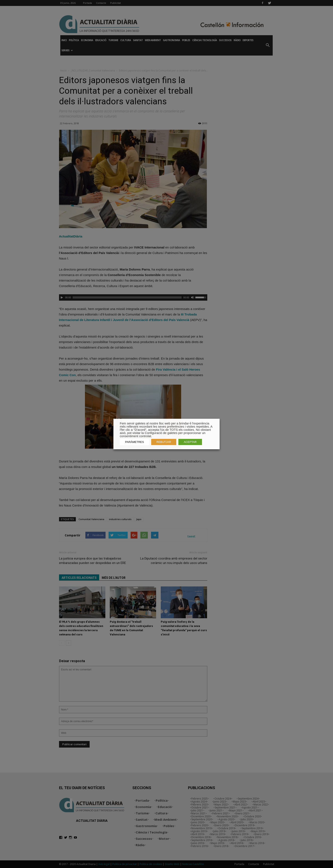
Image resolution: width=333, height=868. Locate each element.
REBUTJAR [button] (164, 442)
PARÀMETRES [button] (135, 442)
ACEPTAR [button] (190, 442)
